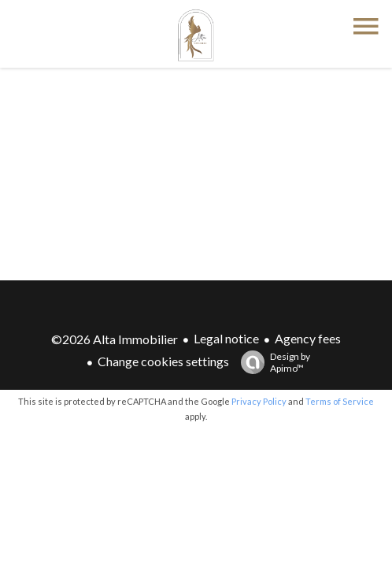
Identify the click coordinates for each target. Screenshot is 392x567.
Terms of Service (340, 401)
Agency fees (308, 338)
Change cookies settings (163, 361)
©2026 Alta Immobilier (115, 339)
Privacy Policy (259, 401)
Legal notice (226, 338)
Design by (272, 362)
